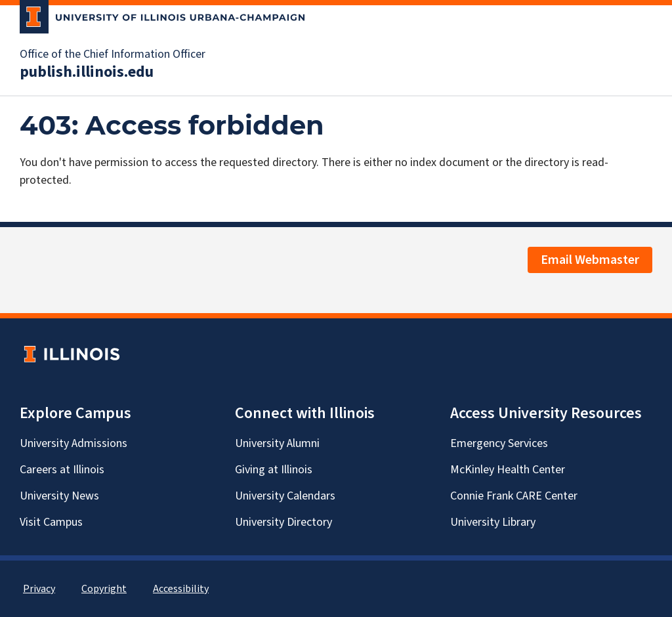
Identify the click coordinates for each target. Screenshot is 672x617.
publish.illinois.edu (87, 72)
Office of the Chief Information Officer (113, 54)
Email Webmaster (590, 260)
